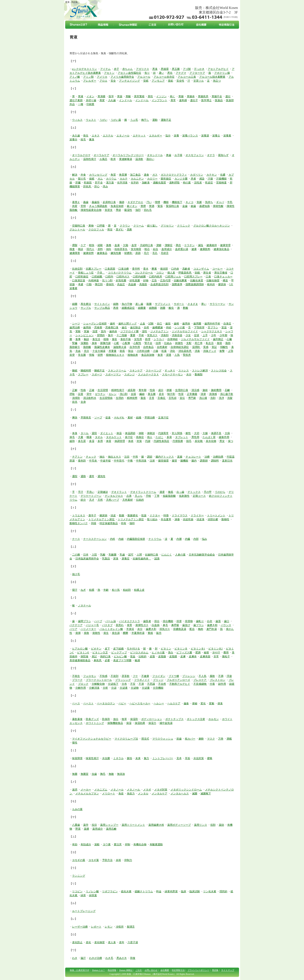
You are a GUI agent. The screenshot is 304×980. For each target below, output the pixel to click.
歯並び (186, 625)
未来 (138, 758)
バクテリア (76, 625)
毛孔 (155, 253)
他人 (150, 437)
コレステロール (144, 273)
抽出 (102, 457)
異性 (150, 96)
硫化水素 (126, 891)
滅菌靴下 (206, 794)
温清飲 (139, 159)
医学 (111, 96)
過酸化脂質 (159, 183)
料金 (159, 891)
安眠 (146, 81)
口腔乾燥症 (82, 277)
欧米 (113, 159)
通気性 (101, 476)
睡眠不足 (100, 371)
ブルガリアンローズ (178, 680)
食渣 (160, 355)
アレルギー (90, 81)
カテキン (212, 175)
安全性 (180, 81)
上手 (205, 335)
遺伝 (228, 96)
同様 (94, 523)
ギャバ (220, 202)
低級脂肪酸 (169, 496)
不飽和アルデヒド (180, 684)
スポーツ (97, 374)
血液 (117, 245)
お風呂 (103, 159)
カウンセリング (98, 175)
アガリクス (143, 69)
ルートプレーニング (84, 911)
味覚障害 (77, 758)
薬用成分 (98, 829)
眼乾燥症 (166, 179)
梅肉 (201, 629)
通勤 (83, 476)
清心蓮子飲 (227, 394)
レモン (109, 927)
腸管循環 (163, 461)
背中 (89, 394)
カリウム (111, 179)
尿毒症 (126, 559)
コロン (160, 273)
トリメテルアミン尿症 (131, 519)
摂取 (72, 394)
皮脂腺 (162, 656)
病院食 (85, 656)
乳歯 (122, 555)
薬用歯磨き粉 (156, 825)
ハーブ (98, 621)
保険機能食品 (115, 723)
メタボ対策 (161, 790)
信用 (158, 343)
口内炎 (175, 269)
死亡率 (199, 343)
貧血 (133, 656)
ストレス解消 (200, 371)
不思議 (151, 684)
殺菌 (149, 304)
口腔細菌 (97, 277)
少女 (188, 335)
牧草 (124, 719)
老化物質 (100, 942)
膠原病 (222, 284)
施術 (205, 390)
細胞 (116, 304)
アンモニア (158, 81)
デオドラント (119, 492)
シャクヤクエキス (212, 331)
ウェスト (91, 120)
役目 (94, 825)
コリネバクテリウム (120, 273)
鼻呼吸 (175, 625)
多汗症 (129, 437)
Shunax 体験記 (126, 970)
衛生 (86, 136)
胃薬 (120, 96)
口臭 (208, 277)
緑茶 (83, 895)
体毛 (72, 437)
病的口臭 (105, 656)
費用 (226, 653)
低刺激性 (184, 496)
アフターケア (197, 73)
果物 (91, 226)
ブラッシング (123, 680)
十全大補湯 (99, 351)
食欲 (115, 339)
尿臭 (116, 559)
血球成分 (167, 249)
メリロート (109, 794)
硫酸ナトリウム (144, 891)
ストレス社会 (219, 371)
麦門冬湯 (212, 629)
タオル (99, 437)
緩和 (72, 441)
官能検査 (221, 183)
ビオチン (96, 649)
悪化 (170, 73)
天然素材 (128, 500)
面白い (150, 159)
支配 (189, 343)
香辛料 (136, 269)
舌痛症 (162, 398)
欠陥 (126, 245)
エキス (96, 136)
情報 (92, 355)
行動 (89, 284)
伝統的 (140, 500)
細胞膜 (153, 308)
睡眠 (75, 371)
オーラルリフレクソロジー (128, 155)
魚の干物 (127, 304)
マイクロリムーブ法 (126, 739)
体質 (109, 441)
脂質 (219, 343)
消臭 (197, 351)
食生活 (96, 339)
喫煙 (158, 202)
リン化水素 (210, 891)
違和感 (183, 100)
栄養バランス (190, 136)
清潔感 (213, 394)
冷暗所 (120, 927)
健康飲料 (205, 249)
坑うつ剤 (107, 280)
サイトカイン (102, 304)
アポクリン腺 (222, 73)
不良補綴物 (200, 684)
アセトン (109, 73)
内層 (179, 539)
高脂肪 (143, 284)
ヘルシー (159, 703)
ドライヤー (197, 515)
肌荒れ (120, 625)
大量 (81, 437)
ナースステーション (95, 539)
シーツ (76, 324)
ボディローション (152, 719)
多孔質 (82, 441)
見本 (179, 758)
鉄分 (83, 500)
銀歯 (193, 206)
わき (75, 958)
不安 (133, 684)
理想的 (223, 891)
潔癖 (159, 245)
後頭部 (164, 269)
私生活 (210, 343)
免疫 (121, 794)
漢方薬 (110, 183)
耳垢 (188, 758)
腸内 (194, 461)
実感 (206, 347)
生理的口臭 (182, 390)
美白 (171, 653)
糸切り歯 (91, 100)
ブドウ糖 (174, 676)
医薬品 (219, 100)
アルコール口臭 (187, 77)
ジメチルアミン (159, 331)
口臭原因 (110, 269)
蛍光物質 (136, 249)
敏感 (137, 660)
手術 (141, 335)
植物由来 (133, 355)
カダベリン (197, 175)
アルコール (144, 77)
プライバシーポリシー (198, 970)
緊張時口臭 (173, 206)
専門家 (192, 398)
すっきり (170, 371)
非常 (216, 656)
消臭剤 (165, 335)
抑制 (128, 844)
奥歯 (169, 155)
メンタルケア (159, 794)
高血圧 (121, 284)
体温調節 (130, 433)
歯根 (176, 324)
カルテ (124, 179)
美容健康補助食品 (80, 660)
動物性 (225, 519)
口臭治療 (124, 269)
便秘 (195, 703)
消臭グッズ (210, 351)
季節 (118, 210)
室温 (224, 327)
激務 (109, 245)
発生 (106, 633)
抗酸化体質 (197, 280)
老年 (122, 942)
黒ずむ (120, 230)
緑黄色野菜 (171, 891)
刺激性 (179, 343)
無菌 (75, 774)
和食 (133, 958)
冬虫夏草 (166, 519)
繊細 (142, 394)
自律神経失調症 (180, 347)
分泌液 (124, 688)
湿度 (95, 331)
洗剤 (213, 398)
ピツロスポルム (139, 653)
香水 (146, 269)
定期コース (199, 496)
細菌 (75, 304)
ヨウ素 (107, 844)
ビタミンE (83, 653)
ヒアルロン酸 (80, 649)
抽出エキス (115, 457)
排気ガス (165, 629)
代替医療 (178, 441)
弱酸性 (224, 347)
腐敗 (212, 676)
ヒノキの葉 (158, 653)
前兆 (75, 402)
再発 (116, 308)
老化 (88, 942)
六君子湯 (133, 942)
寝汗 (75, 590)
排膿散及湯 (180, 629)
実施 (86, 331)
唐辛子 (92, 515)
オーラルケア (101, 155)
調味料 (215, 461)
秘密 (206, 653)
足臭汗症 (163, 418)
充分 (86, 351)
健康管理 (225, 245)
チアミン (77, 457)
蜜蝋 (210, 758)
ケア (83, 245)
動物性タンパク (79, 523)
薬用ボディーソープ (179, 825)
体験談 (151, 433)
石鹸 (227, 390)
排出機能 (168, 621)
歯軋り (200, 621)
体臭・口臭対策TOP (79, 970)
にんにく (167, 555)
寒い (204, 304)
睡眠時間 (86, 371)
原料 (100, 249)
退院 (94, 433)
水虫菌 (106, 758)
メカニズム (101, 790)
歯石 (124, 327)
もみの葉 (77, 809)
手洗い (90, 492)
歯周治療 (75, 327)
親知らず (223, 155)
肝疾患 (87, 186)
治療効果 (218, 457)
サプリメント (163, 304)
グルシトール (77, 230)
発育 (130, 625)
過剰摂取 (174, 183)
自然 (146, 327)
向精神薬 (94, 280)
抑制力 (128, 860)
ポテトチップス (174, 719)
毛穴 (146, 253)
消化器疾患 (185, 351)
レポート (96, 927)
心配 (116, 343)
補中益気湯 (166, 723)
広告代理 (165, 280)
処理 (148, 339)
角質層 (123, 175)
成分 (161, 390)
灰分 (140, 629)
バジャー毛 (92, 625)
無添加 (121, 774)
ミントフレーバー (163, 758)
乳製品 (106, 559)
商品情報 (112, 970)
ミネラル (118, 758)
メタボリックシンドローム (186, 790)
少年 (214, 335)
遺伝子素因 (76, 100)
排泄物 (189, 621)
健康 (194, 249)
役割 (213, 825)
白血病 (156, 625)
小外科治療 (143, 351)
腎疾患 (187, 355)
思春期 (98, 327)
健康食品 (102, 253)
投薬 (144, 515)
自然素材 (162, 347)
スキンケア (136, 371)
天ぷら (139, 496)
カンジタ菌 (181, 179)
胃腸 (181, 96)
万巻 (221, 739)
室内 (103, 331)
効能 (198, 273)
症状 (197, 335)
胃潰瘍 (101, 96)
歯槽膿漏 (158, 327)
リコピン (77, 891)
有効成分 (86, 844)
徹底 (171, 492)
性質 (181, 394)
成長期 (131, 390)
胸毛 (103, 774)
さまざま (193, 304)
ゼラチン (100, 394)
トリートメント (216, 515)
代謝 (148, 441)
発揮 (78, 633)
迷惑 (75, 790)
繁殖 (150, 633)
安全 (113, 81)
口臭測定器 (79, 280)
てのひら (220, 492)
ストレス (184, 371)
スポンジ (130, 374)
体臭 (75, 433)
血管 (134, 245)
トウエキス (79, 515)
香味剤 (110, 284)
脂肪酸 (87, 347)
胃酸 (128, 96)
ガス (155, 175)
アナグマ (181, 73)
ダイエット (107, 433)
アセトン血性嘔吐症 (130, 73)
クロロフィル (96, 230)
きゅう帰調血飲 (98, 206)
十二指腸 (122, 335)
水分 (189, 374)
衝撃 (222, 351)
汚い (149, 202)
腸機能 (184, 461)
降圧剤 (99, 284)
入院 (94, 555)
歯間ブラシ (85, 621)
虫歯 (94, 774)
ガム (100, 179)
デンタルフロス (114, 496)
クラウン (125, 226)
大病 (227, 433)
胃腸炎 (191, 96)
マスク (211, 739)
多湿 (92, 441)
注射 (152, 461)
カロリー (152, 179)
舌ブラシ (213, 327)
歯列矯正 (218, 339)
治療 (207, 457)
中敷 (130, 461)
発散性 (96, 633)
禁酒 (152, 206)
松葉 (164, 351)
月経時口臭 (146, 245)
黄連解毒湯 (126, 159)
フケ (135, 676)
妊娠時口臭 (152, 555)
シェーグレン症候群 (95, 324)
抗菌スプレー (94, 269)
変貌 (212, 703)
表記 (94, 656)
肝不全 (99, 183)
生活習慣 (103, 390)
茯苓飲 (126, 676)
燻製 (75, 245)
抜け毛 (76, 574)
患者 (193, 179)
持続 (169, 327)
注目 (127, 457)
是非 (161, 394)
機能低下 (177, 202)
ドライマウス (180, 515)
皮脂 (152, 656)
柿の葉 (187, 183)
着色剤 (82, 461)
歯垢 (168, 324)
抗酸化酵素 (180, 280)
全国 (133, 394)
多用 (100, 441)
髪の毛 (82, 179)
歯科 (113, 324)
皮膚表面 (205, 656)
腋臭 (92, 139)
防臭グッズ (92, 719)
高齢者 (186, 269)
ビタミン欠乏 (100, 653)
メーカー (86, 790)
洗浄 (221, 398)
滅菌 (195, 794)
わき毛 (109, 958)
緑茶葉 (93, 895)
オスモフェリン (195, 155)
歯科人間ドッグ (128, 324)
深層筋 (85, 343)
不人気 (203, 676)
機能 (166, 202)
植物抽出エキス (115, 355)
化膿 (223, 175)
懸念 (178, 245)
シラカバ (159, 339)
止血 (143, 324)
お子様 (178, 155)
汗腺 (210, 179)
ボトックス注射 (196, 719)
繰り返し (152, 226)
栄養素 (227, 136)
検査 (72, 249)
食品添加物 (148, 355)
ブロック (83, 684)
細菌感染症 (128, 308)
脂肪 (228, 343)
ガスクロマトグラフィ (174, 175)
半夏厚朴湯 (138, 633)
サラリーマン (218, 304)
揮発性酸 (218, 206)
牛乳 (230, 202)
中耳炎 (93, 461)
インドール (126, 100)
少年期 (223, 335)
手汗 (81, 492)
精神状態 (132, 398)
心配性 (137, 343)
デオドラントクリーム (143, 492)
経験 (100, 245)
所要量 (113, 351)
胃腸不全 (217, 96)
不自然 (162, 684)
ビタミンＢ (181, 649)
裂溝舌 (131, 927)
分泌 (114, 688)
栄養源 (205, 136)
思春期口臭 (112, 327)
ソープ (98, 418)
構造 (225, 280)
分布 (124, 684)
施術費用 (216, 390)
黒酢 (130, 230)
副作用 (222, 684)
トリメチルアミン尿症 (102, 519)
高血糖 (132, 284)
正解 (75, 390)
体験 (141, 433)
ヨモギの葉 (79, 860)
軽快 (92, 245)
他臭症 (140, 437)
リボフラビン (110, 891)
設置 (81, 394)
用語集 (215, 970)
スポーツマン (113, 374)
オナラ (211, 155)
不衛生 (76, 676)
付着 (212, 684)
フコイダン (159, 676)
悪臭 (155, 69)
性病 (152, 390)
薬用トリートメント (133, 825)
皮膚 (183, 656)
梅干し (145, 120)
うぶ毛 (134, 120)
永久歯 (76, 136)
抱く (173, 96)
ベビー (122, 703)
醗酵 (126, 633)
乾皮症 (209, 183)
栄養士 (216, 136)
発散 (86, 633)
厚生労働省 (221, 273)
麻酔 (201, 739)
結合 (156, 249)
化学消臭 (122, 183)
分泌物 (135, 688)
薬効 (221, 825)
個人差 (171, 273)
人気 (177, 355)
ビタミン (166, 649)
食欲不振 (126, 339)
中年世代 (119, 461)
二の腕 (76, 555)
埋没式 (145, 739)
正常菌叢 (192, 394)
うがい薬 (116, 120)
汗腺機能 (221, 179)
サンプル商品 (102, 308)
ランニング (79, 876)
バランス (226, 625)
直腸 (180, 457)
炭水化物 (211, 441)
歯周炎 (186, 324)
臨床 (184, 891)
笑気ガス (152, 335)
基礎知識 (204, 206)
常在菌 (82, 355)
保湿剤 (134, 719)
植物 (106, 339)
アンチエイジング (130, 81)
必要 (107, 660)
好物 (146, 280)
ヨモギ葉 (94, 860)
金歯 (185, 206)
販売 (159, 633)
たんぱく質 (209, 437)
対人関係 (177, 433)
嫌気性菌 (116, 253)
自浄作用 (135, 347)
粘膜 (92, 590)
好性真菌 (135, 280)
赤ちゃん (128, 69)
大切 (197, 433)
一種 (81, 104)
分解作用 (81, 688)
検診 (81, 249)
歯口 (227, 621)
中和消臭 (141, 461)
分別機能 (158, 688)
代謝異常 (163, 433)
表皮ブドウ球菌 (122, 660)
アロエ (103, 81)
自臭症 (227, 324)
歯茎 (218, 621)
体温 (119, 433)
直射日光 (227, 461)
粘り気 (116, 590)
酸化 (171, 308)
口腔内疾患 (156, 277)
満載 (229, 739)
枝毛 (83, 139)
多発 (169, 437)
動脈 (122, 515)
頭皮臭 (201, 519)
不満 (221, 676)
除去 (131, 351)
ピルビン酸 (120, 656)
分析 (105, 688)
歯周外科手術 (212, 324)
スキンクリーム (117, 371)
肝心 (97, 186)
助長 (122, 351)
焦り (147, 73)
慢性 (75, 743)
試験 (151, 324)
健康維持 (212, 245)
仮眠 (92, 179)
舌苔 (152, 398)
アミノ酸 (75, 77)
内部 (196, 539)
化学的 (135, 183)
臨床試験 (195, 891)
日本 (86, 555)
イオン (90, 96)
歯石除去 (135, 327)
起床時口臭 (109, 202)
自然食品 (148, 347)
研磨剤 (129, 253)
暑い (161, 73)
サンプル (86, 308)
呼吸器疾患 (185, 273)
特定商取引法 (178, 970)
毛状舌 (165, 253)
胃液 (81, 96)
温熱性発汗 (90, 159)
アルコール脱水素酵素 (212, 77)
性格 (83, 390)
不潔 (141, 684)
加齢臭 (146, 183)
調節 (150, 457)
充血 (78, 351)
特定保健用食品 (109, 523)
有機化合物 (140, 844)
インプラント (159, 100)
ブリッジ (158, 680)
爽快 (75, 418)
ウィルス (77, 120)
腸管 (174, 461)
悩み (204, 539)
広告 (154, 280)
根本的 (211, 284)
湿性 (145, 331)
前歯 (179, 739)
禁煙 (143, 206)
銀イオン (132, 206)
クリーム (139, 226)
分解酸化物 (98, 684)
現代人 (90, 249)
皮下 (107, 649)
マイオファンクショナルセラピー (92, 739)
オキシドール (155, 155)
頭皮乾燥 (188, 519)
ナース (76, 539)
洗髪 (230, 398)
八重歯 (76, 825)
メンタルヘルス (180, 794)
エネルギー (156, 136)
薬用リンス (201, 825)
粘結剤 (127, 590)
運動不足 (166, 120)
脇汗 (83, 958)
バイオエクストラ (130, 621)
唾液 (89, 437)
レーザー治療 (80, 927)
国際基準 (177, 284)
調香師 (204, 461)
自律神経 (173, 339)
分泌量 (146, 688)
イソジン (161, 96)
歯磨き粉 (212, 625)
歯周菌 (197, 324)
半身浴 (130, 629)
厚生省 (207, 273)
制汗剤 (171, 394)
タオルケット (114, 437)
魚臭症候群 (117, 206)
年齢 (106, 590)
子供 (101, 273)
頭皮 (113, 515)
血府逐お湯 (182, 249)
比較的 (143, 656)
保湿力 (152, 723)
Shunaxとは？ (98, 970)
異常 (173, 100)
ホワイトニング (95, 723)
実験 (78, 331)
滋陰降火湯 (120, 347)
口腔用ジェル (173, 277)
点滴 (129, 496)
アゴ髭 (187, 69)
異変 (102, 100)
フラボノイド (142, 680)
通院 (75, 476)
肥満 (198, 653)
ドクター (155, 515)
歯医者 (147, 621)
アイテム (105, 69)
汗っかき (199, 69)
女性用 (138, 339)
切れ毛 (148, 210)
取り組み (152, 519)
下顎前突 (199, 327)
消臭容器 (177, 335)
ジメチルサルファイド (185, 331)
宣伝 (182, 398)
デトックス (194, 492)
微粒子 (226, 656)
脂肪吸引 (75, 347)
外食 (83, 175)
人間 (139, 555)
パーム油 (111, 621)
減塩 (201, 245)
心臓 (229, 339)
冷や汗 (216, 653)
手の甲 (208, 492)
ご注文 (139, 970)
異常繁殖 (139, 96)
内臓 (188, 539)
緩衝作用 (224, 437)
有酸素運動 (156, 844)
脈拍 (130, 758)
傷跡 (122, 202)
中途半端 (105, 461)
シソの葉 (180, 327)
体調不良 (216, 433)
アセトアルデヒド (218, 69)
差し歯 (139, 304)
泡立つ (217, 81)
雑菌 (163, 308)
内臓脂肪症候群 (136, 539)
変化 (203, 703)
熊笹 (110, 230)
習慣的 (101, 335)
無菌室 (85, 774)
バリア (73, 629)
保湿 (129, 723)
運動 (155, 120)
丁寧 (157, 496)
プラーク (77, 680)
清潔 (203, 394)
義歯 (86, 202)
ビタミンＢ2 (216, 649)
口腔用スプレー (193, 277)
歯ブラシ (199, 625)
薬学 (86, 825)
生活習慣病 (106, 398)
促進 (108, 418)
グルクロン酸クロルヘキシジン (212, 226)
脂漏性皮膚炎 (102, 347)
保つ (231, 441)
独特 (132, 523)
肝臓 (78, 183)
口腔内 (109, 277)
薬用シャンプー (109, 825)
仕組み (168, 343)
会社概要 (165, 970)
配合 (192, 629)
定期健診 (103, 492)
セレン (113, 394)
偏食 (186, 703)
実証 (214, 347)
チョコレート (193, 457)
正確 (92, 390)
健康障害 (75, 253)
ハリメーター (88, 629)
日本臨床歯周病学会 (87, 559)
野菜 (78, 829)
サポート (179, 304)
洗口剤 (124, 394)
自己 (159, 324)
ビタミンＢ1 (198, 649)
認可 (131, 555)
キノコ (189, 202)
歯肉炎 (113, 331)
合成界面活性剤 (159, 284)
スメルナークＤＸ (148, 374)
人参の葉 (180, 555)
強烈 (138, 210)
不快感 (103, 676)
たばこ (159, 437)
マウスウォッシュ (163, 739)
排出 (157, 621)
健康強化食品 (221, 249)
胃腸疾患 (203, 96)
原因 (138, 253)
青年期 (143, 390)
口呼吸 (101, 226)
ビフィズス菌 (184, 653)
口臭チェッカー (223, 277)
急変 (75, 206)
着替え (76, 202)
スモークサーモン (173, 374)
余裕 (118, 860)
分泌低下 (113, 684)
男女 (222, 441)
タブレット (182, 437)
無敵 (111, 774)
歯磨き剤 (151, 629)
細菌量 (142, 308)
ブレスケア (200, 680)
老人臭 (112, 942)
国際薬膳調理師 (195, 284)
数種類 (199, 374)
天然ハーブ (113, 500)
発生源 (116, 633)
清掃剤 (76, 398)
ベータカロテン (106, 703)
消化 (173, 351)
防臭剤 (106, 719)
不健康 (145, 676)
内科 (113, 539)
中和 (135, 457)
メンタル (143, 794)
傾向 (109, 249)
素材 (130, 418)
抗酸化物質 (213, 280)
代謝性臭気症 (161, 441)
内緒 (121, 539)
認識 (157, 559)
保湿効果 (140, 723)
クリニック (184, 226)
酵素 (154, 269)
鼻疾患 (98, 660)
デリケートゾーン (91, 496)
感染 (202, 179)
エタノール (123, 136)
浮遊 (229, 676)
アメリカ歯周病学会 (122, 77)
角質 (113, 175)
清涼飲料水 (90, 398)
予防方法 (107, 860)
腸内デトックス (165, 457)
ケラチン (189, 245)
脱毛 (189, 441)
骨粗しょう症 (86, 273)
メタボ (147, 790)
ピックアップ (119, 653)
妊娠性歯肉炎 (142, 559)
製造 (143, 398)
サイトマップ (228, 970)
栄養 (176, 136)
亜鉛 (171, 81)
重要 (133, 335)
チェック (91, 457)
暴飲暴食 (77, 719)
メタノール (117, 790)
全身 (83, 402)
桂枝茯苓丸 (121, 249)
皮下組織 (118, 649)
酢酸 (186, 308)
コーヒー (218, 269)
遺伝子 (194, 100)
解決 (75, 175)
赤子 (116, 69)
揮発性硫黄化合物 (91, 210)
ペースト (88, 703)
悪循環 (165, 69)
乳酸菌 (113, 555)
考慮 (81, 284)
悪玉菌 (176, 69)
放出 (116, 719)
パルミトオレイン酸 (111, 629)
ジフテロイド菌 (130, 331)
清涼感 (195, 390)
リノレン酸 (92, 891)
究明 (83, 206)
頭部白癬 (213, 519)
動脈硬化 (133, 515)
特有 (124, 523)
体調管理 (120, 441)
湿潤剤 (196, 347)
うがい (103, 120)
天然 (100, 500)
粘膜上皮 (139, 590)
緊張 (160, 206)
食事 (78, 339)
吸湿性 (128, 210)
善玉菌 (152, 394)
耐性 (188, 433)
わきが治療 (96, 958)
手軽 (148, 496)
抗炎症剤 (77, 269)
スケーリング (154, 371)
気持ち (209, 202)
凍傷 (177, 519)
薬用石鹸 (111, 829)
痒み (105, 186)
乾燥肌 (88, 183)
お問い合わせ (151, 970)
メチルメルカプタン (87, 794)
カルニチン (137, 179)
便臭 (220, 703)
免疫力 (131, 794)
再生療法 (86, 304)
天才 (92, 500)
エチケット (139, 136)
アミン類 (88, 77)
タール (85, 433)
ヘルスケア (174, 703)
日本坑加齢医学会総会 (202, 555)
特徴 (166, 515)
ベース (76, 703)
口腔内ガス (123, 277)
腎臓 (75, 343)
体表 (131, 441)
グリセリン (167, 226)
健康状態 (88, 253)
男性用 (195, 437)
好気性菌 (121, 280)
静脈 (169, 390)
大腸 (205, 433)
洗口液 (203, 398)
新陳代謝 (105, 343)
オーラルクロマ (81, 155)
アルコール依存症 (164, 77)
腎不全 (148, 343)
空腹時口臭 (79, 226)
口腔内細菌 (139, 277)
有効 (75, 844)
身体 (94, 343)
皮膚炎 (193, 656)
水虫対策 (199, 758)
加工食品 (135, 175)
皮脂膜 (173, 656)
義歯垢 (96, 202)
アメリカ (102, 77)
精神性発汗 (118, 390)
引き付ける (133, 649)
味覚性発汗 (92, 758)
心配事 (126, 343)
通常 (92, 476)
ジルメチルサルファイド (195, 339)
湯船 (97, 844)
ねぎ (83, 590)
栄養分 (73, 139)
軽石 (147, 249)
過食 (146, 175)
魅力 (146, 758)
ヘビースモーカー (140, 703)
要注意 (118, 844)
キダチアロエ (135, 202)
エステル (108, 136)
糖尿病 (103, 515)
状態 (100, 355)
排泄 (179, 621)
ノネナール (85, 606)
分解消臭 (94, 688)
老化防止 (77, 942)
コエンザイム (201, 269)
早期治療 (150, 418)
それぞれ (119, 418)
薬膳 (86, 829)
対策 (139, 441)
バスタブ (107, 625)
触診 (86, 339)
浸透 (169, 355)
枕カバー (190, 739)
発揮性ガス (142, 625)
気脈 (199, 202)
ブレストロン (218, 680)
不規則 (115, 676)
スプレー (83, 374)
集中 (111, 335)
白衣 (210, 621)
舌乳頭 (173, 398)
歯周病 (87, 327)
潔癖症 (169, 245)
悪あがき (122, 958)
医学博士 (206, 100)
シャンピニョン (85, 335)
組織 (139, 418)
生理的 (120, 398)
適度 (162, 492)
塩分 (168, 136)
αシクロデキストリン (85, 69)
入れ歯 (112, 100)
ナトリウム (155, 539)
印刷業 (90, 104)
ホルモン (214, 719)
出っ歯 (180, 492)
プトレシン (189, 676)
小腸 (156, 351)
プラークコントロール (99, 680)
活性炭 (198, 183)
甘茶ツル (199, 81)
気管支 (109, 210)
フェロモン (90, 676)
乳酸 (103, 555)
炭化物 (199, 441)
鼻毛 (165, 625)
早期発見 (86, 418)
